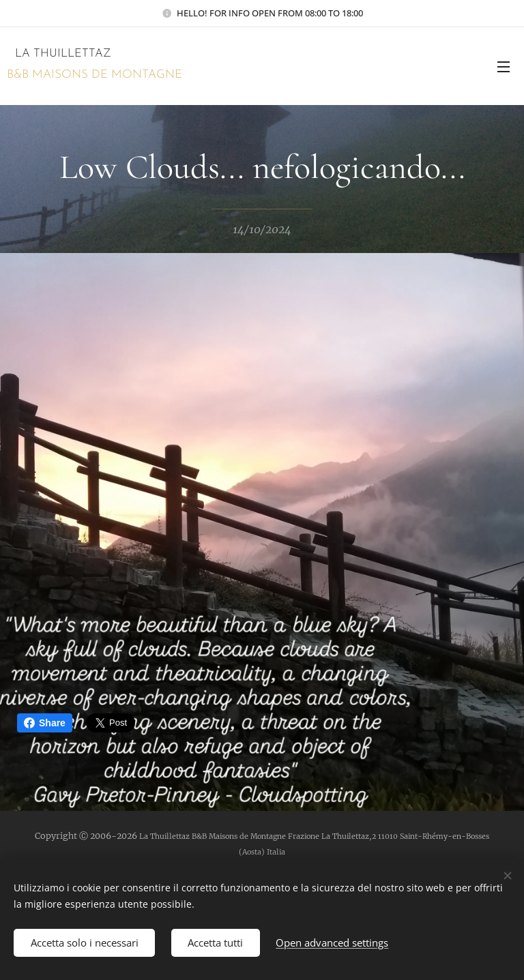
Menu (504, 67)
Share (45, 723)
